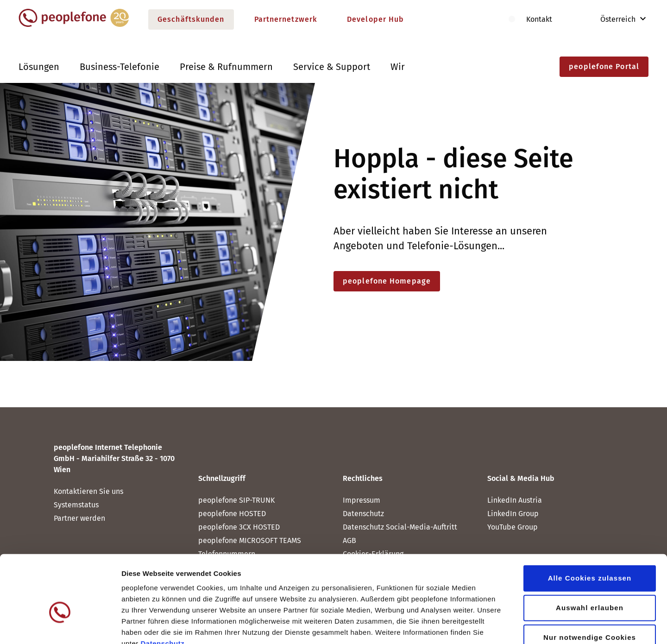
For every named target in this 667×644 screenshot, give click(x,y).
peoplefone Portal (604, 66)
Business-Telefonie (120, 67)
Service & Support (332, 67)
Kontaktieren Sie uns (88, 491)
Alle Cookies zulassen (590, 523)
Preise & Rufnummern (226, 67)
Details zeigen (493, 626)
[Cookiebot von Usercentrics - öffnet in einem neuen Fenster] (60, 626)
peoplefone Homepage (387, 281)
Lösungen (39, 67)
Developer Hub (375, 19)
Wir (398, 67)
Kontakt (539, 19)
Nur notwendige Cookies (590, 582)
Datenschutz (162, 588)
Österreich (611, 19)
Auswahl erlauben (590, 552)
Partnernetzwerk (286, 19)
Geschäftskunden (191, 19)
